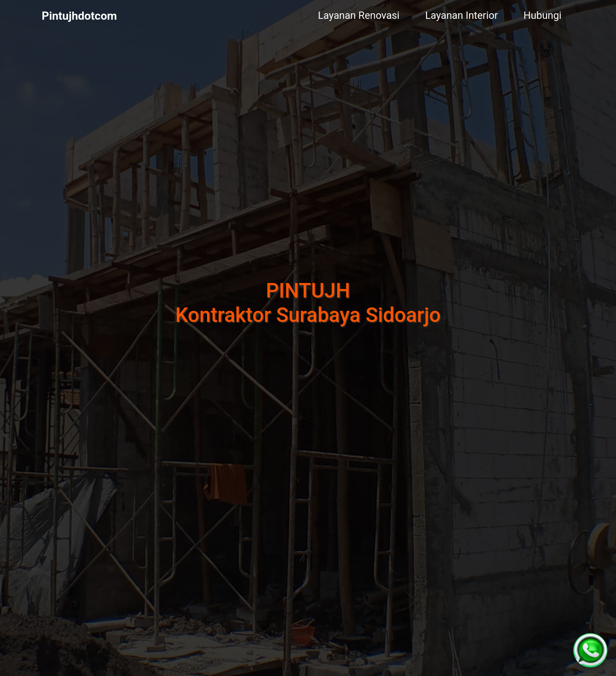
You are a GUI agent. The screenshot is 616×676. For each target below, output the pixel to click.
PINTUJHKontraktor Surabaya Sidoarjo (308, 303)
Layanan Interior (462, 15)
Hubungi (543, 15)
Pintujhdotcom (80, 16)
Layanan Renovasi (359, 15)
